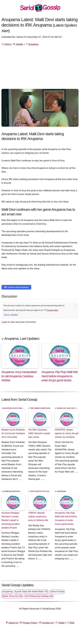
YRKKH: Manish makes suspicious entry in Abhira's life (38, 517)
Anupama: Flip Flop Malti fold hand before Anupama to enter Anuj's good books (66, 518)
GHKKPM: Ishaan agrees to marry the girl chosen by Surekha (67, 433)
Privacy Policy (51, 310)
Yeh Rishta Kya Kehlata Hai (45, 491)
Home (6, 44)
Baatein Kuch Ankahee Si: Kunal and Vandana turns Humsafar (13, 433)
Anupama (32, 44)
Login (4, 322)
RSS (70, 623)
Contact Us (46, 623)
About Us (12, 623)
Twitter (60, 623)
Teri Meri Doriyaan (40, 408)
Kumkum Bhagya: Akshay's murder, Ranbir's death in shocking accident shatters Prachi (11, 520)
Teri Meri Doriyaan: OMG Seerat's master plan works (39, 433)
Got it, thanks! (11, 315)
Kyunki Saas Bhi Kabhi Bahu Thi (31, 592)
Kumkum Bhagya (12, 491)
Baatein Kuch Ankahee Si (17, 408)
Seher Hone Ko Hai (12, 596)
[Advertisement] (40, 68)
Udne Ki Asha (57, 592)
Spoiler (18, 44)
